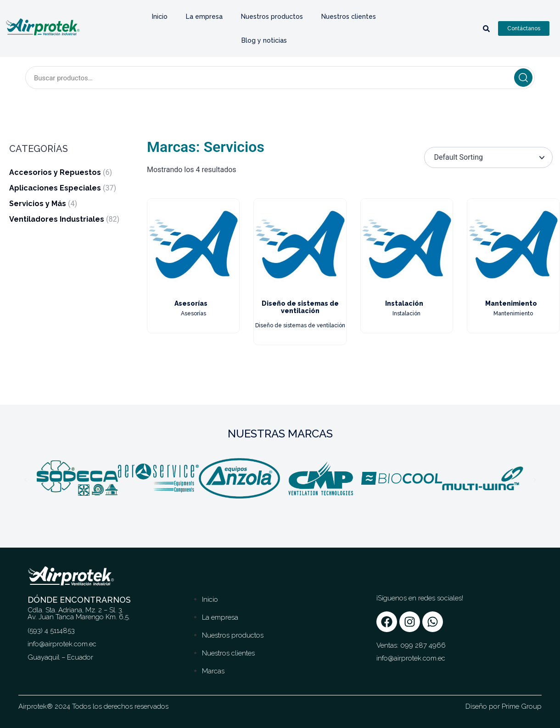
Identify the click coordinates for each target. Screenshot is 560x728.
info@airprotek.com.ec (411, 658)
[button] (25, 480)
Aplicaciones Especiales (55, 188)
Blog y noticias (264, 40)
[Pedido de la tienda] (488, 157)
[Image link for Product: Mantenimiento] (513, 245)
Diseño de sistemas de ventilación (300, 307)
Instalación (404, 303)
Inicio (160, 17)
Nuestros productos (272, 17)
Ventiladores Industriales (57, 219)
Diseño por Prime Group (504, 706)
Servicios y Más (38, 204)
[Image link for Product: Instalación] (407, 245)
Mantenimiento (511, 303)
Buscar (523, 78)
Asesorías (191, 303)
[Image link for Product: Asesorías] (193, 245)
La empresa (204, 17)
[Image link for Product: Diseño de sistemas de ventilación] (300, 245)
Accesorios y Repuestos (55, 172)
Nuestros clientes (349, 17)
